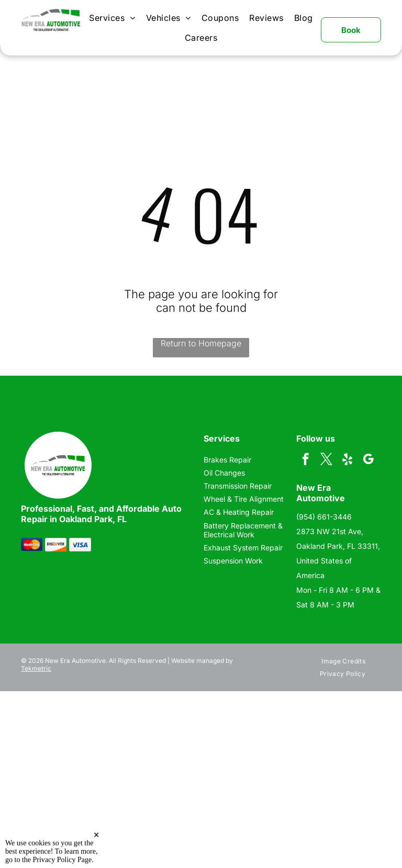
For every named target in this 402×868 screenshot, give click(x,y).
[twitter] (326, 460)
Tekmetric (36, 668)
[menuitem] (112, 18)
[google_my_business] (368, 460)
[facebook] (305, 460)
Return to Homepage (201, 343)
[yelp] (347, 460)
